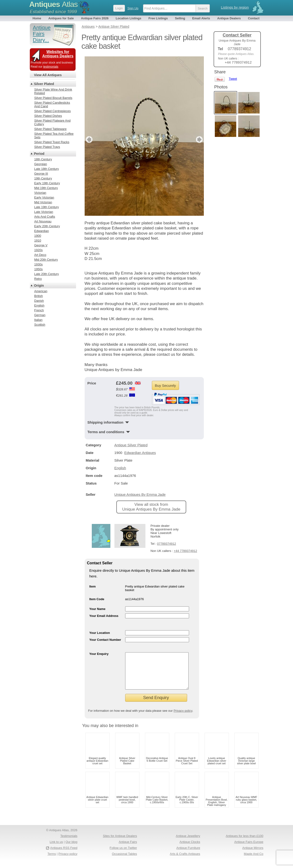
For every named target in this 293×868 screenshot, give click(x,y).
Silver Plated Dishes (48, 116)
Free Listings (158, 18)
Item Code (97, 599)
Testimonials (69, 843)
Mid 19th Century (46, 188)
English (120, 468)
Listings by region (235, 7)
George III (41, 174)
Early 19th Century (47, 183)
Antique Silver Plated (131, 445)
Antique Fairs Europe (249, 849)
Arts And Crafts (45, 217)
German (40, 315)
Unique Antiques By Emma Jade (140, 494)
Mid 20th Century (46, 260)
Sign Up (133, 8)
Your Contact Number (105, 640)
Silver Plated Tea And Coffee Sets (54, 135)
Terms (52, 861)
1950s (39, 269)
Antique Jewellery (188, 843)
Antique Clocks (190, 849)
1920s (39, 250)
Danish (39, 301)
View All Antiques (48, 75)
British (39, 296)
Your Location (100, 633)
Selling (180, 18)
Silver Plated (44, 84)
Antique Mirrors (253, 855)
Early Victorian (44, 197)
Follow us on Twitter (123, 855)
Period (39, 154)
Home (37, 18)
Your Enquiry (99, 654)
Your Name (98, 609)
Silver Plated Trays (47, 147)
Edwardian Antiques (140, 453)
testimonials (51, 67)
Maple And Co (254, 861)
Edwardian (42, 231)
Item (93, 586)
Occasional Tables (124, 861)
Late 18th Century (47, 169)
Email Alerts (201, 18)
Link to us (56, 849)
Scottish (40, 325)
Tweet (233, 79)
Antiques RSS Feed (64, 855)
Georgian (41, 164)
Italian (39, 320)
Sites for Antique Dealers (120, 843)
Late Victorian (44, 212)
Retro (38, 279)
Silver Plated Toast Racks (52, 142)
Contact (254, 18)
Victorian (40, 193)
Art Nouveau (43, 221)
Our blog (72, 849)
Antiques (54, 4)
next (200, 140)
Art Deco (40, 255)
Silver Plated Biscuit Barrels (53, 98)
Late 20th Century (47, 274)
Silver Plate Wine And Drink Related (53, 91)
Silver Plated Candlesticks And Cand (52, 104)
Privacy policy (183, 718)
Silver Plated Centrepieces (53, 111)
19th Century (43, 178)
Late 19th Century (47, 207)
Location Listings (129, 18)
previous (89, 140)
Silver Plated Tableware (51, 129)
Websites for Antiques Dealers (58, 54)
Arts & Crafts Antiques (185, 861)
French (39, 310)
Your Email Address (104, 616)
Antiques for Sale (61, 18)
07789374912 (167, 544)
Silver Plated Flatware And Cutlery (52, 122)
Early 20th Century (47, 226)
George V (41, 245)
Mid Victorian (43, 202)
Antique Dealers (229, 18)
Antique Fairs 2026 (95, 18)
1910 (38, 240)
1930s (39, 264)
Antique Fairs (128, 849)
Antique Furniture (188, 855)
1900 (38, 236)
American (41, 291)
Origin (39, 286)
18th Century (43, 159)
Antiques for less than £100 (245, 843)
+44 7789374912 (185, 551)
